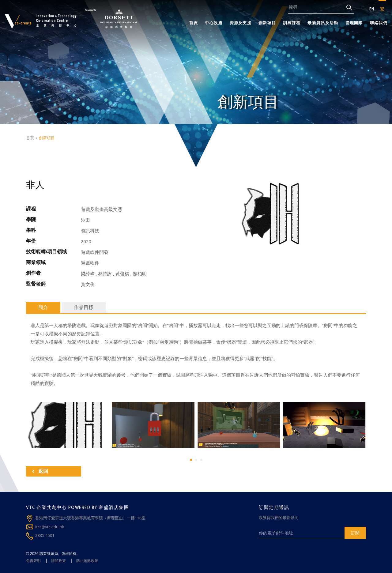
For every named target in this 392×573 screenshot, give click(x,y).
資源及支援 (241, 23)
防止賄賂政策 (87, 561)
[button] (191, 460)
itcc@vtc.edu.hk (50, 527)
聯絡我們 (379, 23)
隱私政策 (58, 561)
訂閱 (355, 533)
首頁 (194, 23)
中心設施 (214, 23)
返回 (40, 471)
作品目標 (84, 307)
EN (372, 9)
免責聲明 (33, 561)
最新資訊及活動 (323, 23)
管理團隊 (354, 23)
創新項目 (267, 23)
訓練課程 (292, 23)
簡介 (43, 307)
